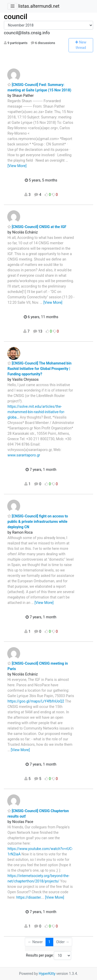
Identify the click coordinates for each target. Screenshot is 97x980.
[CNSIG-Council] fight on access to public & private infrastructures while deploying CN (38, 522)
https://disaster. (29, 897)
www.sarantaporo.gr (24, 455)
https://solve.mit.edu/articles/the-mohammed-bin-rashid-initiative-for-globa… (36, 412)
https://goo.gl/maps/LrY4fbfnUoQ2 (36, 701)
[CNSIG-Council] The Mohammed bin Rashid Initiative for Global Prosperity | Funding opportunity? (39, 369)
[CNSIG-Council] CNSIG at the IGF (37, 227)
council (16, 17)
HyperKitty (47, 974)
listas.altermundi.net (39, 6)
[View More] (17, 166)
